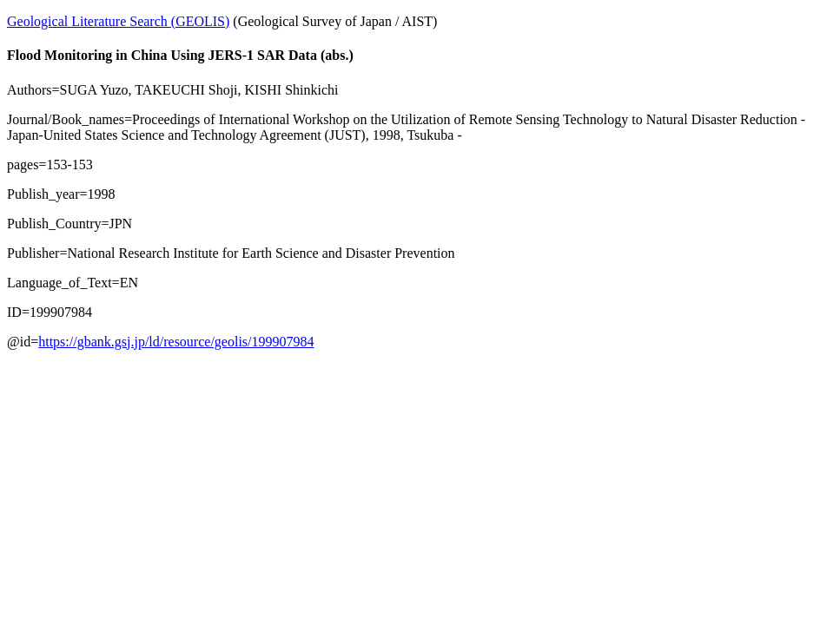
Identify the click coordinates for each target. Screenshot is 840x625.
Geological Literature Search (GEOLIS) (118, 21)
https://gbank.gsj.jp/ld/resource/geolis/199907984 (176, 342)
